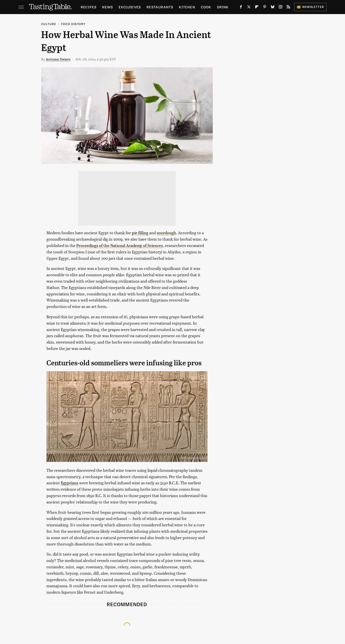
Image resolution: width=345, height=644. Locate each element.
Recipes (89, 7)
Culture (49, 24)
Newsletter (310, 7)
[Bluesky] (273, 8)
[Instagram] (281, 8)
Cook (206, 7)
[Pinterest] (265, 8)
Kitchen (187, 7)
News (107, 7)
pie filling (140, 233)
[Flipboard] (257, 8)
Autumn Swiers (58, 59)
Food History (73, 24)
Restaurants (160, 7)
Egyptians (70, 483)
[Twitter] (249, 8)
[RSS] (288, 8)
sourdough (166, 233)
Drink (223, 7)
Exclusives (130, 7)
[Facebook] (241, 8)
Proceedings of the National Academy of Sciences (120, 245)
